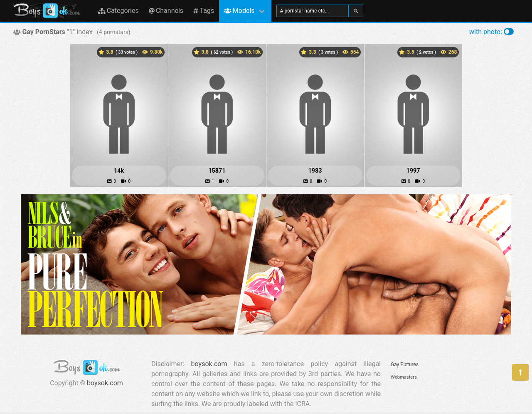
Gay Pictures (405, 364)
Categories (118, 11)
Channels (166, 11)
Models (239, 11)
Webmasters (404, 377)
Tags (204, 11)
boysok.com (105, 383)
